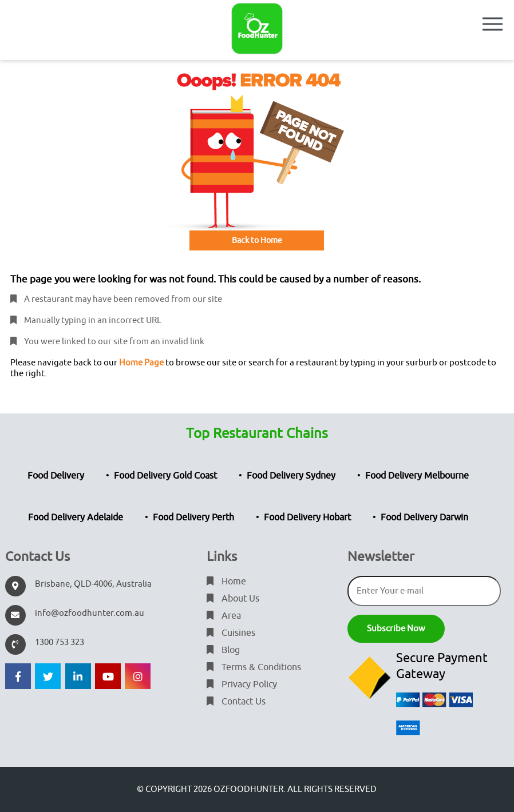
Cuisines (231, 633)
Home (226, 582)
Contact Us (236, 702)
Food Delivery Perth (193, 518)
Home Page (141, 363)
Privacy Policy (242, 684)
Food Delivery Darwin (424, 518)
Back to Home (257, 240)
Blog (223, 650)
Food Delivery (56, 476)
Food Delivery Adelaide (76, 518)
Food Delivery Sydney (291, 476)
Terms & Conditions (254, 667)
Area (224, 616)
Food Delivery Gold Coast (165, 476)
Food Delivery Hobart (307, 518)
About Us (233, 599)
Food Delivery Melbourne (417, 476)
